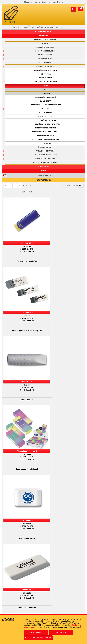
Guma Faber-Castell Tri (23, 375)
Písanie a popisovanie (20, 27)
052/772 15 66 (49, 2)
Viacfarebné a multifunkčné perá (46, 140)
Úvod (7, 27)
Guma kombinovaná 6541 (64, 192)
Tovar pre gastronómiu (45, 159)
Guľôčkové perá (46, 78)
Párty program (45, 63)
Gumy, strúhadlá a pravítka (42, 27)
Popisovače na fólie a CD (46, 120)
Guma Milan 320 (64, 253)
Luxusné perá (46, 101)
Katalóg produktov (44, 176)
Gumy (58, 27)
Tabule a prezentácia (45, 151)
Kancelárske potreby (45, 47)
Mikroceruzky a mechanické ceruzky (46, 105)
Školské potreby (45, 147)
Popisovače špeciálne (46, 136)
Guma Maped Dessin (64, 314)
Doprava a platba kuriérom (43, 600)
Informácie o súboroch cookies (43, 607)
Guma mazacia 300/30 (64, 375)
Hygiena (45, 43)
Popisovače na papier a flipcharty (46, 124)
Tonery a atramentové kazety (45, 155)
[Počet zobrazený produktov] (81, 186)
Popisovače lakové (46, 116)
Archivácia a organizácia (45, 39)
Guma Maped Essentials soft (23, 314)
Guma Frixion (23, 192)
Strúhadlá (46, 93)
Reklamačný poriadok (44, 596)
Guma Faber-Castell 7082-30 (23, 497)
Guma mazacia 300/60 (64, 436)
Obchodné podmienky (44, 593)
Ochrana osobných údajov (43, 604)
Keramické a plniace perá (46, 97)
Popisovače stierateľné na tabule (46, 132)
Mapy (61, 2)
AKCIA (43, 171)
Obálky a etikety (45, 55)
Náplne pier (46, 109)
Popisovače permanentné (46, 128)
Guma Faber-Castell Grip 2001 (64, 497)
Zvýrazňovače (46, 143)
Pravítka (46, 90)
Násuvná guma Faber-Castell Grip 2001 (23, 253)
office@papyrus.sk (33, 2)
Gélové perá (46, 74)
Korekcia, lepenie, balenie (45, 51)
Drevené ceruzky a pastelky (46, 70)
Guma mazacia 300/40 (23, 436)
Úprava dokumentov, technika (45, 163)
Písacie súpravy (46, 113)
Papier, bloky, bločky (45, 59)
